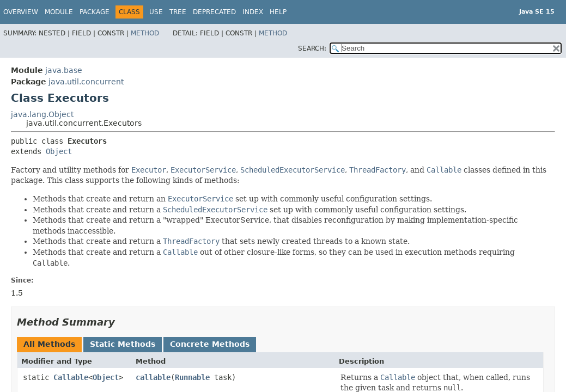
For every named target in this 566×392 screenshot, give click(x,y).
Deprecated (214, 12)
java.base (64, 70)
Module (59, 12)
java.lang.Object (42, 114)
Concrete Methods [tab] (210, 344)
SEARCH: (312, 48)
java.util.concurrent (86, 82)
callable (153, 377)
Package (95, 12)
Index (253, 12)
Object (59, 151)
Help (278, 12)
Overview (21, 12)
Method (145, 33)
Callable (71, 377)
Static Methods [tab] (123, 344)
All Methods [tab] (49, 344)
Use (156, 12)
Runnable (192, 377)
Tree (178, 12)
